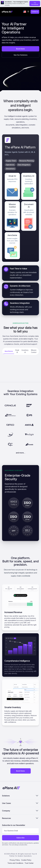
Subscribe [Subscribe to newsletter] (20, 838)
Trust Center (29, 863)
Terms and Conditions (15, 863)
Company (21, 811)
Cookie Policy (26, 860)
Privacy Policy (15, 860)
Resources (21, 818)
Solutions (21, 796)
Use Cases (21, 803)
